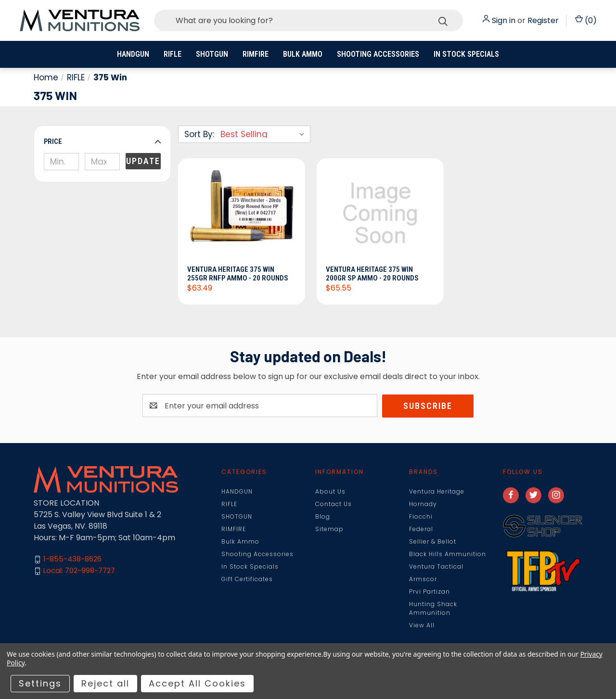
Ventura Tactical (436, 566)
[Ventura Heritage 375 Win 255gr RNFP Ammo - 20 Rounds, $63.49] (242, 215)
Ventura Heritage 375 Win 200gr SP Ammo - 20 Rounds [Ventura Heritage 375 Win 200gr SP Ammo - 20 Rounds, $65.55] (373, 274)
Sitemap (329, 529)
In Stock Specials (466, 54)
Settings (40, 683)
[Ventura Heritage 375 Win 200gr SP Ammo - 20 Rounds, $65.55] (380, 215)
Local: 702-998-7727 (79, 571)
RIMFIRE (256, 54)
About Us (330, 491)
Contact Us (334, 504)
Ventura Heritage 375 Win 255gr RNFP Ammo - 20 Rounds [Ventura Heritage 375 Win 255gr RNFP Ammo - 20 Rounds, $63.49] (238, 274)
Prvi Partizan (430, 591)
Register (543, 20)
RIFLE (173, 54)
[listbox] (264, 134)
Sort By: (199, 134)
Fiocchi (421, 516)
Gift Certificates (247, 579)
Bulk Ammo (303, 54)
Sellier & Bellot (433, 541)
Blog (323, 516)
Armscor (423, 579)
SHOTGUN (212, 54)
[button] (102, 141)
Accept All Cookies (197, 683)
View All (422, 625)
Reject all (105, 683)
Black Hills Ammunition (448, 554)
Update (143, 161)
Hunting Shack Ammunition (433, 608)
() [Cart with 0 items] (586, 20)
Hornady (423, 504)
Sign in (504, 20)
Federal (421, 529)
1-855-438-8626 (72, 559)
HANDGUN (133, 54)
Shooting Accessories (378, 54)
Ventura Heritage (437, 491)
